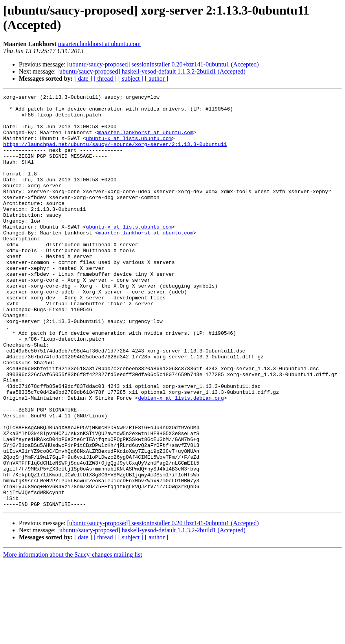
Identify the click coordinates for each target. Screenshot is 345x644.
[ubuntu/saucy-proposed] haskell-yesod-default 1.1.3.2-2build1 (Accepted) (151, 71)
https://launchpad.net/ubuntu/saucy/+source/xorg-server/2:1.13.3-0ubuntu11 (115, 155)
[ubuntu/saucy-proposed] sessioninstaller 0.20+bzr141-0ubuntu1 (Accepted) (163, 64)
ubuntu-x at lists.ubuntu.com (129, 148)
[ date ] (83, 78)
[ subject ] (131, 78)
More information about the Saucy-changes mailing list (73, 637)
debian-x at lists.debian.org (181, 459)
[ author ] (157, 78)
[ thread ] (105, 78)
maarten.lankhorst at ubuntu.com (100, 44)
